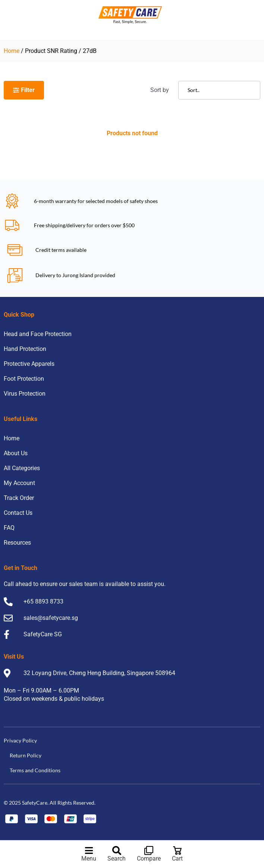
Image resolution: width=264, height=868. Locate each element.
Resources (17, 543)
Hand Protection (25, 349)
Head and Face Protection (38, 334)
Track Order (19, 498)
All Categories (22, 468)
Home (12, 51)
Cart (177, 859)
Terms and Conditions (35, 770)
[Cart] (177, 850)
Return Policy (26, 755)
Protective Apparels (29, 364)
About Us (16, 453)
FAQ (9, 528)
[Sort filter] (219, 90)
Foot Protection (24, 379)
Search (117, 859)
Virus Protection (25, 394)
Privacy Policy (20, 740)
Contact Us (18, 513)
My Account (19, 483)
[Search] (117, 850)
